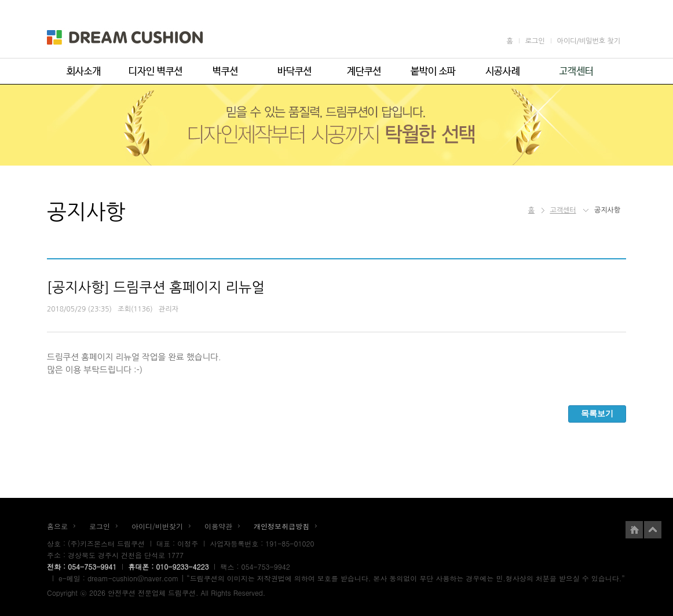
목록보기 (597, 413)
